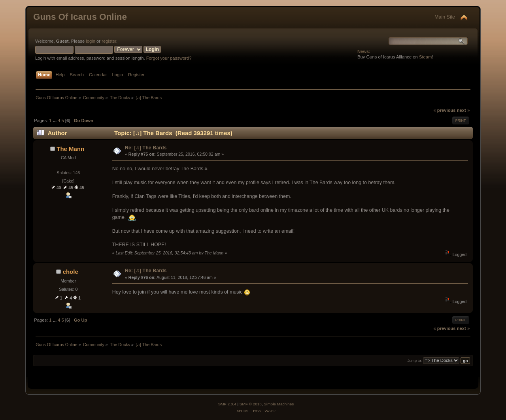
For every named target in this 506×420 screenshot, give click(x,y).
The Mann (70, 149)
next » (463, 110)
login (91, 41)
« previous (444, 110)
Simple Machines (279, 404)
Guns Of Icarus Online (80, 17)
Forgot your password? (169, 58)
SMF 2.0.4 (227, 404)
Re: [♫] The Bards (146, 148)
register (109, 41)
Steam (425, 57)
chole (71, 272)
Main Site (445, 17)
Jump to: (415, 361)
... (55, 121)
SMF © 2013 (251, 404)
